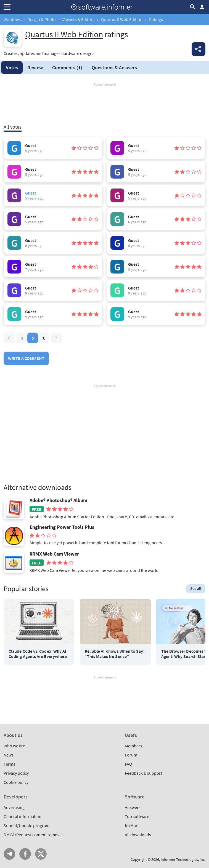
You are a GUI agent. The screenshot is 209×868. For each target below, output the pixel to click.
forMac (131, 825)
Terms (9, 764)
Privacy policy (16, 773)
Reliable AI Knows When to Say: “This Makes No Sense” (114, 654)
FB (25, 854)
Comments (67, 67)
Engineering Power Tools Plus (62, 527)
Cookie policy (16, 782)
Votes (12, 67)
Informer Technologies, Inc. (183, 859)
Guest (31, 193)
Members (133, 746)
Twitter (41, 854)
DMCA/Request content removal (33, 835)
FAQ (129, 764)
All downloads (138, 835)
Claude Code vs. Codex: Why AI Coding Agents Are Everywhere (38, 654)
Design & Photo (42, 19)
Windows (12, 19)
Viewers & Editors (78, 19)
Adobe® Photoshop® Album (58, 500)
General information (23, 816)
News (9, 755)
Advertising (14, 807)
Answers (114, 67)
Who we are (14, 746)
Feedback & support (143, 773)
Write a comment (26, 358)
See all (196, 588)
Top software (137, 816)
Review (35, 67)
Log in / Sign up (202, 7)
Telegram (9, 854)
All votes (13, 127)
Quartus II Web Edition (122, 19)
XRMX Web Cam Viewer (54, 554)
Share (199, 49)
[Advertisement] (104, 103)
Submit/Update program (27, 825)
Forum (131, 755)
